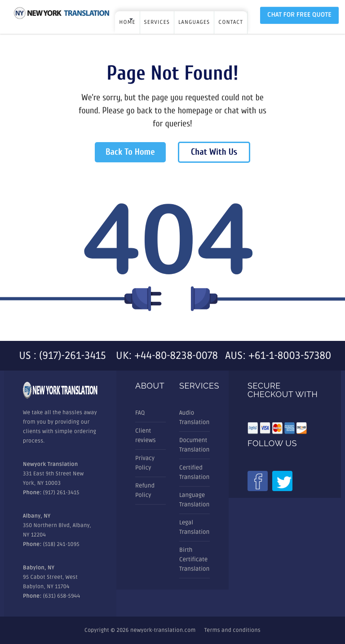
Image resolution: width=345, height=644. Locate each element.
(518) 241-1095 (61, 544)
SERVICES (157, 22)
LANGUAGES (194, 22)
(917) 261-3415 (61, 493)
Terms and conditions (232, 630)
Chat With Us (214, 152)
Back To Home (130, 152)
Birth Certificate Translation (194, 559)
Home (127, 22)
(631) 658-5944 (62, 596)
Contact (231, 22)
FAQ (140, 413)
